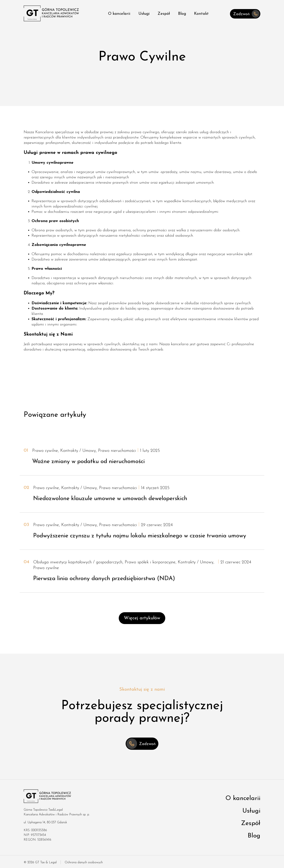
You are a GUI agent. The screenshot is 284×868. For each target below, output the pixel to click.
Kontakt (201, 14)
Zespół (164, 14)
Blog (182, 14)
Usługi (144, 14)
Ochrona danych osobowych (84, 862)
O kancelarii (119, 14)
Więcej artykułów (142, 618)
